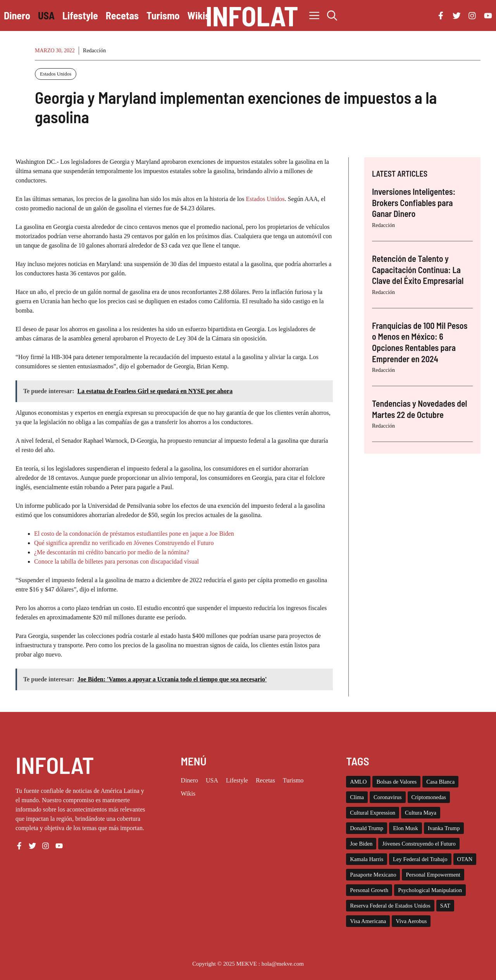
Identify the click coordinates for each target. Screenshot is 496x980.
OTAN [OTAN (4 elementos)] (465, 859)
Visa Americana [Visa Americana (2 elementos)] (368, 921)
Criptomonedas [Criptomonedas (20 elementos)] (429, 797)
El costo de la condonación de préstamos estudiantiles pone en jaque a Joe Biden (134, 534)
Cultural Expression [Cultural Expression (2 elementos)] (373, 813)
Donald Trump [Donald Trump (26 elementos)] (367, 828)
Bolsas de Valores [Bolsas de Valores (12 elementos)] (396, 782)
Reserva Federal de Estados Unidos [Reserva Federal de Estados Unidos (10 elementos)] (390, 906)
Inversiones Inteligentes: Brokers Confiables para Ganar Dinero (414, 202)
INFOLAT (252, 15)
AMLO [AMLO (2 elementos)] (358, 782)
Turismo (163, 15)
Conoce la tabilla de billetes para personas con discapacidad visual (116, 561)
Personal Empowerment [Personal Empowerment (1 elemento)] (433, 875)
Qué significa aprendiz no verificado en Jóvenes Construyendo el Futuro (124, 543)
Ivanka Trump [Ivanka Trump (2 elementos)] (444, 828)
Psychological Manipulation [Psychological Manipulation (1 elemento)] (430, 890)
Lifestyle (80, 15)
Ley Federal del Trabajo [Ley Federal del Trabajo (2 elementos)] (420, 859)
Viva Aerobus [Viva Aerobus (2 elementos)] (411, 921)
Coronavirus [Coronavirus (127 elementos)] (387, 797)
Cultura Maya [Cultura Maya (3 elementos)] (421, 813)
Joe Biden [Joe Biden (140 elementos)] (361, 844)
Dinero (17, 15)
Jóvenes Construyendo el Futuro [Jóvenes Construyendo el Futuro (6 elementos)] (419, 844)
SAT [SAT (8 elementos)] (445, 906)
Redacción (94, 51)
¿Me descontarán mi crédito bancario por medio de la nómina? (112, 552)
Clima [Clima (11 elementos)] (357, 797)
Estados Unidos (56, 74)
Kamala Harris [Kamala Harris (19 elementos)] (367, 859)
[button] (332, 15)
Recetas (122, 15)
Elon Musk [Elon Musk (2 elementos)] (406, 828)
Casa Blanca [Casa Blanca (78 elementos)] (440, 782)
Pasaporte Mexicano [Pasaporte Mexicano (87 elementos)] (373, 875)
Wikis (199, 15)
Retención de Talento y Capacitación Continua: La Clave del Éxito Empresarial (418, 269)
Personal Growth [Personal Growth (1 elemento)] (369, 890)
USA (46, 15)
